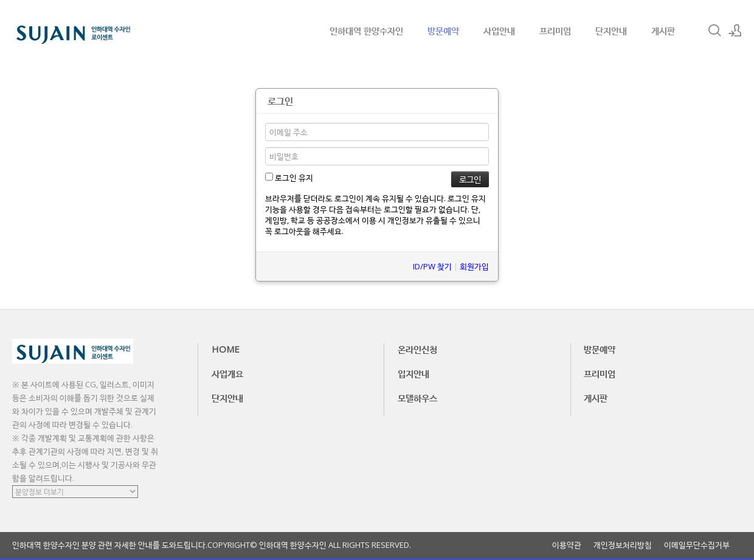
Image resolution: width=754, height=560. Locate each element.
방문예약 (443, 30)
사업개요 (227, 373)
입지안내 (413, 373)
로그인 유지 (289, 178)
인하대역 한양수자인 (366, 30)
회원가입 (474, 266)
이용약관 (567, 545)
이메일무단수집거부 (697, 545)
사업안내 (499, 30)
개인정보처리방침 (623, 545)
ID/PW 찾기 (432, 266)
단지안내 (611, 30)
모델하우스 (417, 398)
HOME (226, 349)
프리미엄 (555, 30)
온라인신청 (417, 349)
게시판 (663, 30)
